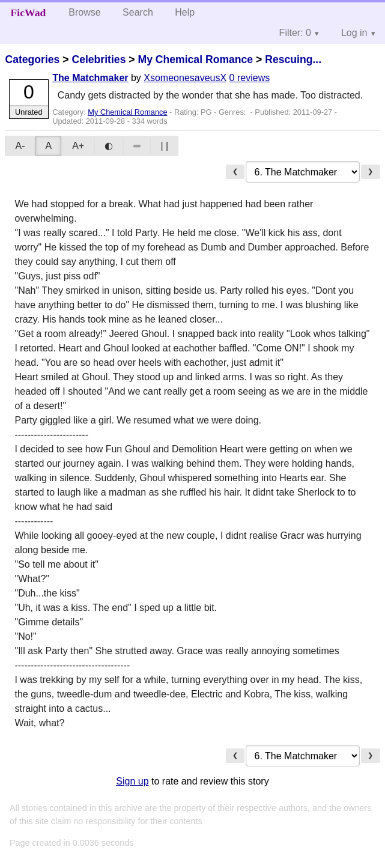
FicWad (29, 13)
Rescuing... (293, 59)
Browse (84, 12)
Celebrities (99, 59)
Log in (354, 33)
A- (20, 146)
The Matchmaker (90, 78)
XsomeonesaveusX (185, 78)
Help (185, 12)
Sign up (132, 781)
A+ (78, 146)
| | (164, 146)
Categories (32, 59)
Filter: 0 (295, 33)
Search (138, 12)
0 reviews (250, 78)
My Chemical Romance (195, 59)
